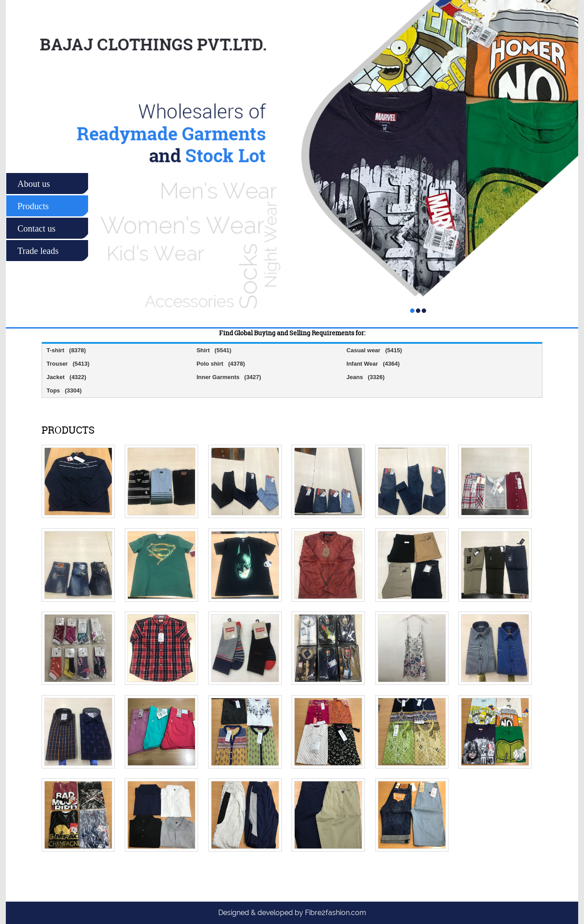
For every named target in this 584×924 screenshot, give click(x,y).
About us (34, 184)
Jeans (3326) (366, 377)
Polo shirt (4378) (220, 364)
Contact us (36, 228)
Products (33, 206)
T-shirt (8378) (66, 350)
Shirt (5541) (214, 350)
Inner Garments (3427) (229, 377)
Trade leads (38, 251)
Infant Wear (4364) (373, 364)
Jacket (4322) (66, 377)
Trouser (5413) (68, 364)
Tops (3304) (64, 390)
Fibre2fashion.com (336, 913)
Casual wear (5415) (374, 350)
